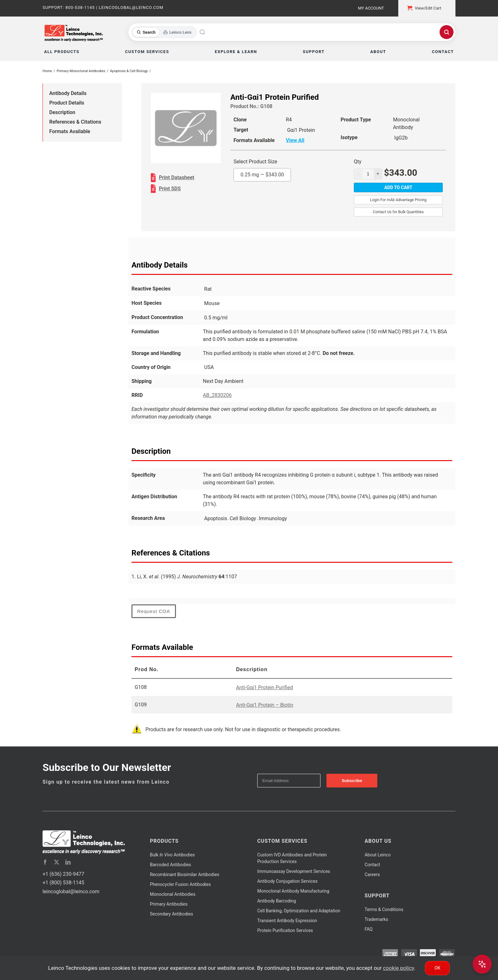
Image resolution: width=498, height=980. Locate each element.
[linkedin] (68, 862)
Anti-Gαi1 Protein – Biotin (265, 705)
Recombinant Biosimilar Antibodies (185, 875)
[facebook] (45, 862)
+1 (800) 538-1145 (63, 883)
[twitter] (57, 862)
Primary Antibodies (169, 904)
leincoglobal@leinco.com (71, 892)
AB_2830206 (217, 395)
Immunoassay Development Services (294, 871)
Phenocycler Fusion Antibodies (180, 884)
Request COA (154, 611)
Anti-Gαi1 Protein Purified (264, 687)
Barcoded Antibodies (171, 865)
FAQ (369, 929)
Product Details (67, 103)
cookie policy (399, 968)
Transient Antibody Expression (287, 921)
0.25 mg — (262, 175)
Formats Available (70, 131)
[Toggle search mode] (164, 32)
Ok (437, 968)
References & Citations (75, 122)
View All (295, 140)
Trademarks (376, 919)
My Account (371, 8)
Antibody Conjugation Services (287, 881)
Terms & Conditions (384, 909)
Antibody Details (68, 93)
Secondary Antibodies (172, 914)
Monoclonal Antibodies (173, 894)
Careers (372, 875)
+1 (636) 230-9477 (63, 874)
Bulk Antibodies (172, 855)
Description (62, 112)
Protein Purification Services (285, 930)
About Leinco (378, 855)
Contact (372, 865)
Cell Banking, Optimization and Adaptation (299, 911)
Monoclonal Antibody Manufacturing (293, 891)
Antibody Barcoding (277, 901)
